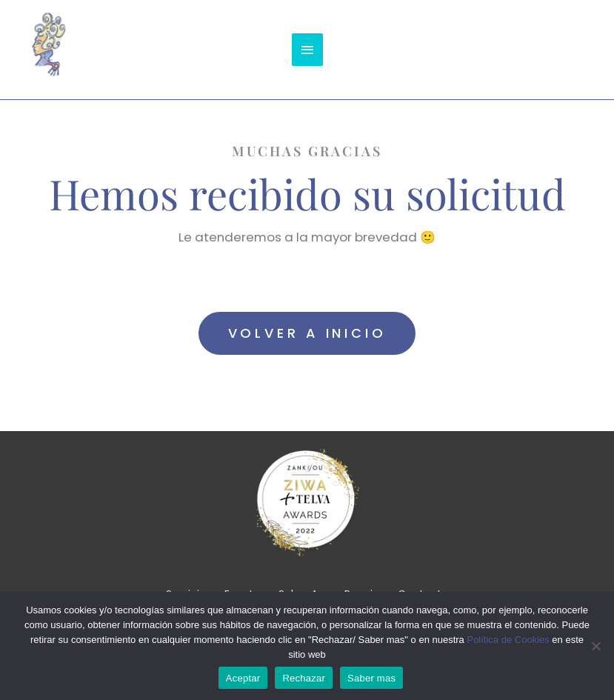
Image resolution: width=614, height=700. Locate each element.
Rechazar (304, 678)
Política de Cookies (508, 640)
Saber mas (371, 678)
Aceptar (243, 678)
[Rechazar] (595, 646)
